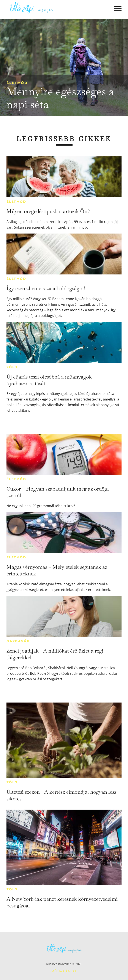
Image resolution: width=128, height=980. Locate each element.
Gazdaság (18, 641)
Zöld (12, 367)
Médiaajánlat (64, 971)
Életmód (17, 83)
